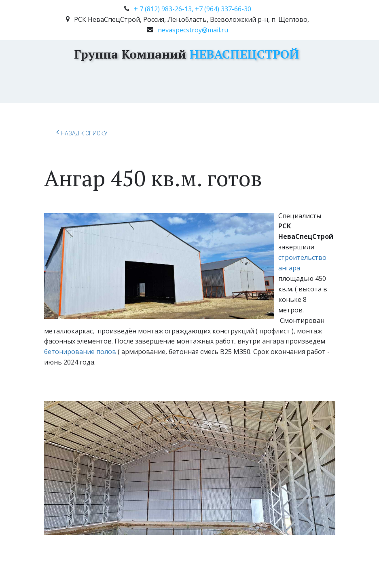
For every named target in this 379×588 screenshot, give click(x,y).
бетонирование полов (80, 352)
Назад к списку (82, 132)
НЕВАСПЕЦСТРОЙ (242, 54)
